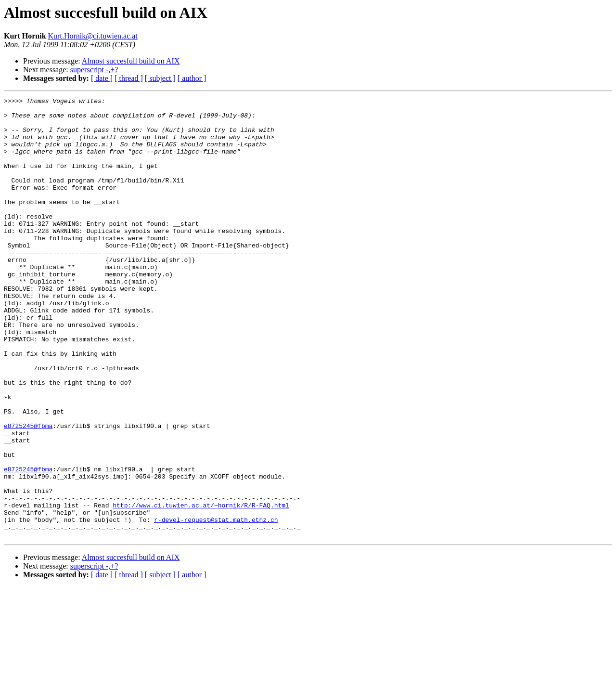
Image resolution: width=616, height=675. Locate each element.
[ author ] (192, 78)
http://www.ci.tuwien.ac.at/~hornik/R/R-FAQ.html (201, 587)
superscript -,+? (94, 70)
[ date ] (102, 78)
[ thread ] (129, 78)
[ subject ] (160, 78)
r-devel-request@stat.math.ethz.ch (216, 605)
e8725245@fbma (28, 492)
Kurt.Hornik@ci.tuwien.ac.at (93, 36)
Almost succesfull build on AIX (131, 61)
